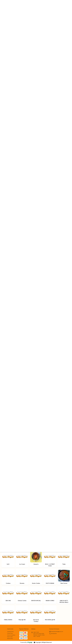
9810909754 (53, 634)
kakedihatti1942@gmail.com (56, 632)
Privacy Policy (10, 633)
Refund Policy (10, 638)
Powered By (26, 642)
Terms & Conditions (11, 635)
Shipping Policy (10, 632)
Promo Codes (10, 637)
